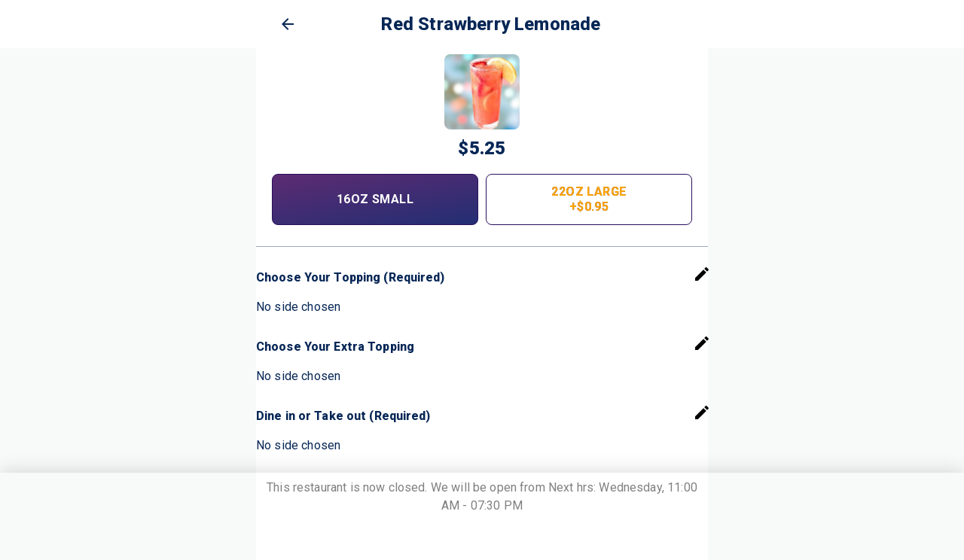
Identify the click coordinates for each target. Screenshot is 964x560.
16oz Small (375, 199)
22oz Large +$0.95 (589, 199)
